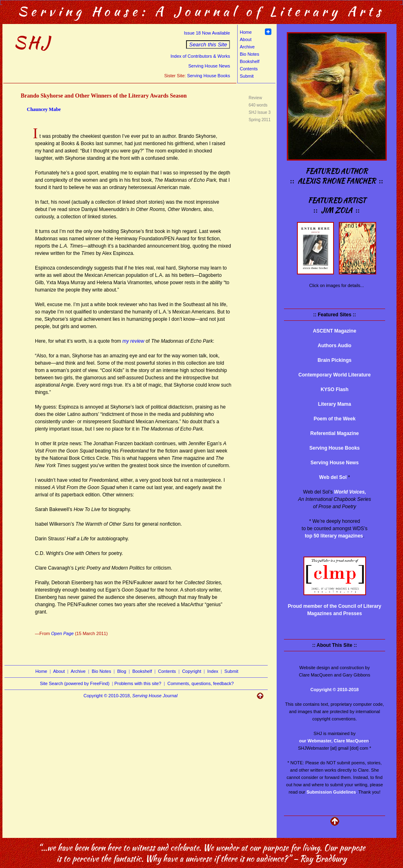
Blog (122, 671)
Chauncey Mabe (44, 109)
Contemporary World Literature (335, 375)
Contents (249, 69)
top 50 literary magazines (334, 536)
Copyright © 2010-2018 (335, 690)
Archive (247, 47)
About (246, 39)
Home (246, 32)
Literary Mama (335, 404)
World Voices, (350, 492)
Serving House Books (208, 76)
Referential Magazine (335, 433)
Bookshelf (249, 61)
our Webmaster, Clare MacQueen (334, 741)
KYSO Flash (335, 389)
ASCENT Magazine (335, 331)
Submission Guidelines (331, 792)
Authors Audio (335, 346)
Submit (247, 76)
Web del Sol (333, 477)
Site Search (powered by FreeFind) (75, 683)
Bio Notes (249, 54)
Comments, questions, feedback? (200, 683)
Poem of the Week (335, 419)
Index (213, 671)
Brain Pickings (335, 360)
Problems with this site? (138, 683)
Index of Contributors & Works (200, 56)
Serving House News (209, 66)
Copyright (192, 671)
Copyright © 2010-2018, (131, 696)
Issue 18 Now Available (207, 33)
